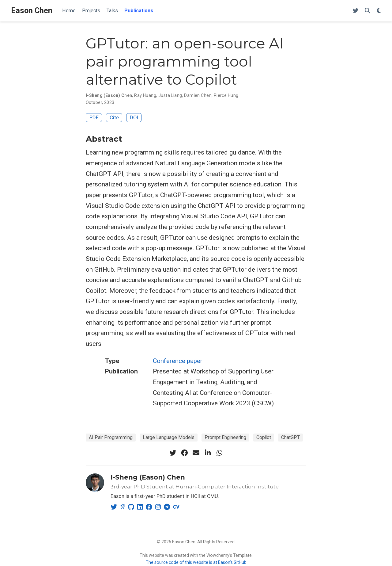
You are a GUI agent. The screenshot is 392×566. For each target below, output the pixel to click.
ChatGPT (290, 437)
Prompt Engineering (225, 437)
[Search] (367, 11)
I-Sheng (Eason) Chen (148, 477)
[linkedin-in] (208, 453)
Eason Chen (32, 11)
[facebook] (184, 453)
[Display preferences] (379, 11)
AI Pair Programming (111, 437)
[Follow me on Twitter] (356, 11)
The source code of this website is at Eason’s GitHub (196, 562)
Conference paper (178, 361)
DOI (134, 117)
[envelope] (196, 453)
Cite (114, 117)
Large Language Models (169, 437)
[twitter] (173, 453)
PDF (94, 117)
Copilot (264, 437)
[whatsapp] (219, 453)
